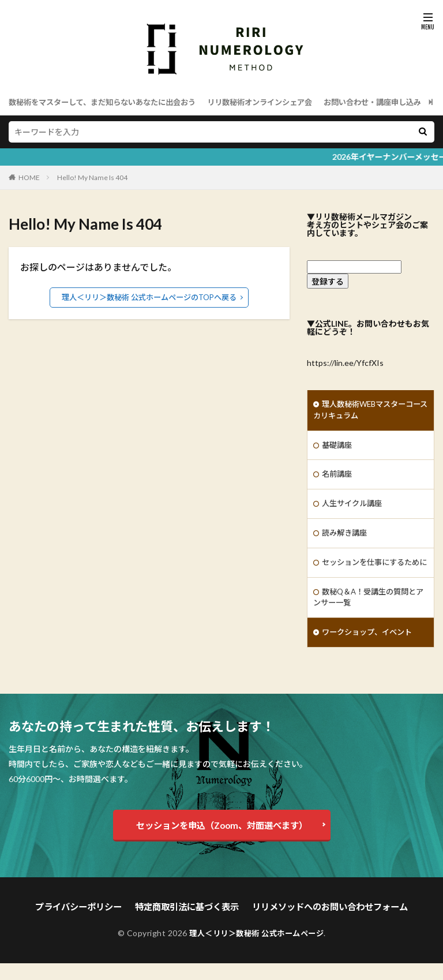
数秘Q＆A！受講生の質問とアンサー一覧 (368, 615)
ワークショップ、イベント (370, 651)
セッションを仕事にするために (370, 573)
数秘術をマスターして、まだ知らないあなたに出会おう (109, 102)
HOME (29, 177)
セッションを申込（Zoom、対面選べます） (222, 844)
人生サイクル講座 (354, 507)
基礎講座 (338, 447)
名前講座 (338, 477)
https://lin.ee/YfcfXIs (345, 363)
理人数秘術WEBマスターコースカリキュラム (367, 411)
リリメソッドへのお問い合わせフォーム (324, 924)
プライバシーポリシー (87, 924)
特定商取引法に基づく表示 (189, 924)
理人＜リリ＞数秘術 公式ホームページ (257, 950)
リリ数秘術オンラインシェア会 (278, 102)
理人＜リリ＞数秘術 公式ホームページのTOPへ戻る (149, 297)
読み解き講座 (346, 537)
